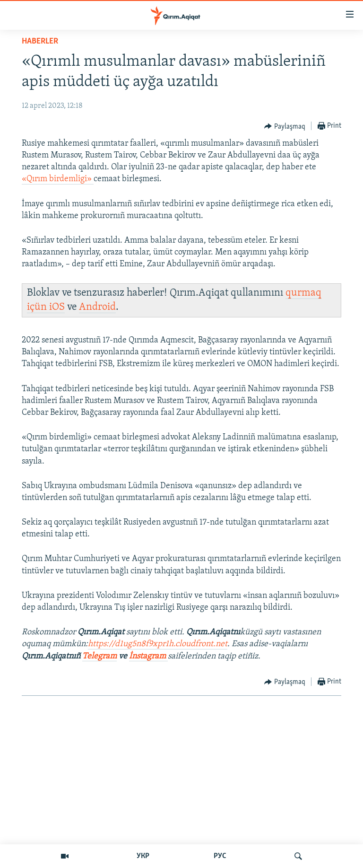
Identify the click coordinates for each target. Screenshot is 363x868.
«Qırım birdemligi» (58, 179)
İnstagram (148, 656)
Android (97, 307)
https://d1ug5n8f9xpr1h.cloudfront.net (158, 644)
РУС (220, 856)
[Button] (285, 126)
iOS (57, 307)
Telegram (99, 656)
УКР (143, 856)
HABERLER (40, 41)
